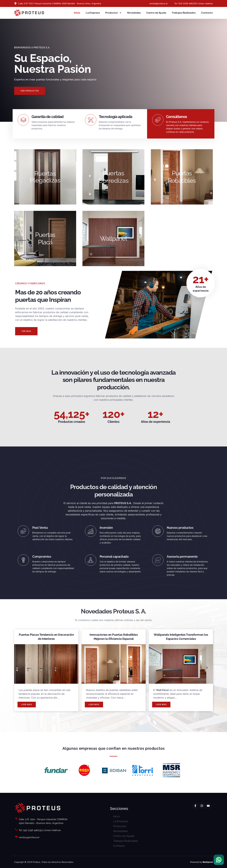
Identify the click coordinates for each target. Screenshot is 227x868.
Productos (113, 13)
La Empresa (93, 13)
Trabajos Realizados (184, 13)
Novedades (134, 13)
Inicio (77, 13)
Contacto (207, 13)
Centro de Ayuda (156, 13)
